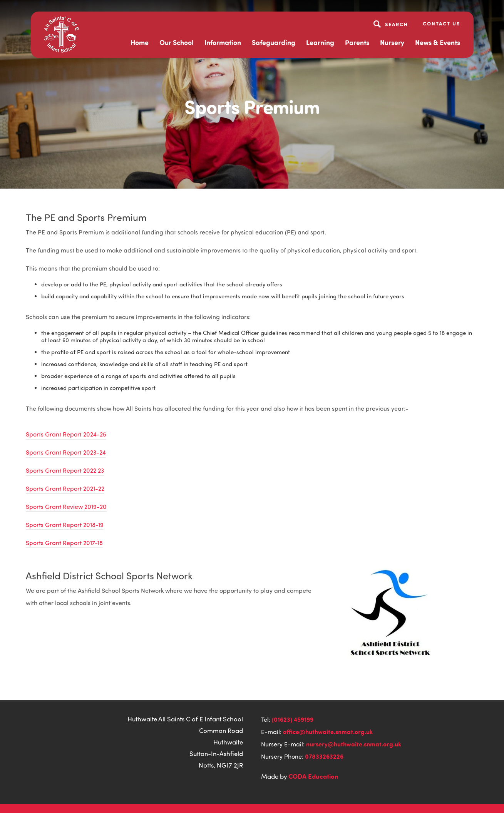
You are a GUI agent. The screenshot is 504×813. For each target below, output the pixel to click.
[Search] (392, 24)
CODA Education (313, 776)
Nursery (392, 42)
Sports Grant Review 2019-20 (66, 507)
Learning (320, 42)
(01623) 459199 (293, 719)
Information (223, 42)
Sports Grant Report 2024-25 (66, 434)
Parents (357, 42)
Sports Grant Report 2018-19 (65, 525)
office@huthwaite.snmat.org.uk (328, 732)
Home (140, 42)
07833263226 (324, 756)
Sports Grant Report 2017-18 (64, 543)
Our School (177, 42)
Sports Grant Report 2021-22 (65, 488)
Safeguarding (274, 42)
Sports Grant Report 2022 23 (65, 470)
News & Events (438, 42)
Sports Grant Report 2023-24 (66, 452)
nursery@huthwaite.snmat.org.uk (354, 744)
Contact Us (441, 23)
